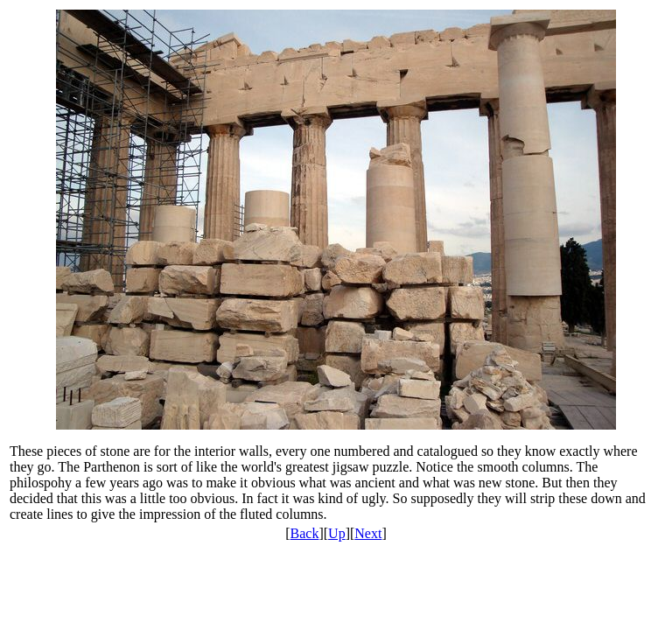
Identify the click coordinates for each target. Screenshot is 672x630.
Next (368, 533)
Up (337, 533)
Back (305, 533)
